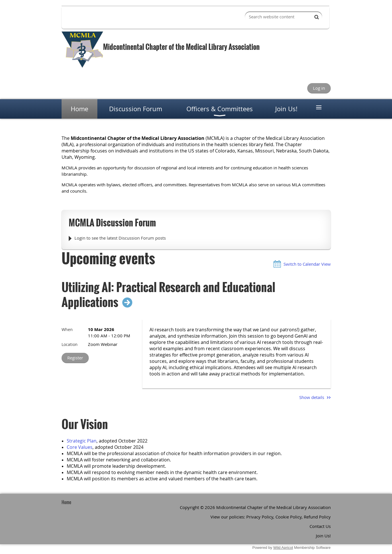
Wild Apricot (283, 548)
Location (70, 344)
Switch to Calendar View (307, 264)
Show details (312, 397)
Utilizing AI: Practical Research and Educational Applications (168, 294)
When (67, 329)
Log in (319, 88)
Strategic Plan (82, 441)
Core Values (80, 447)
